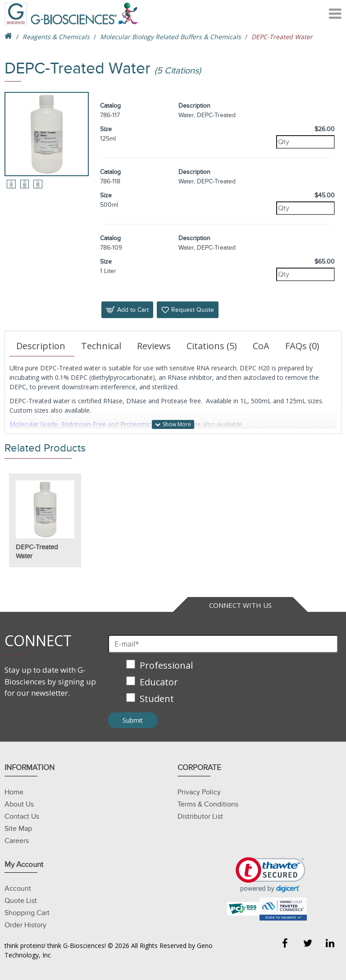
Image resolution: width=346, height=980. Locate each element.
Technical (101, 346)
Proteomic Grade (145, 424)
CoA (261, 346)
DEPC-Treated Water (37, 552)
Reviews (154, 346)
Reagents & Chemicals (56, 37)
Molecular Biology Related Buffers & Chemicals (171, 37)
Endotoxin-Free (84, 424)
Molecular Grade (34, 424)
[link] (271, 875)
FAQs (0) (302, 346)
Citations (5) (212, 346)
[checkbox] (223, 683)
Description (41, 346)
